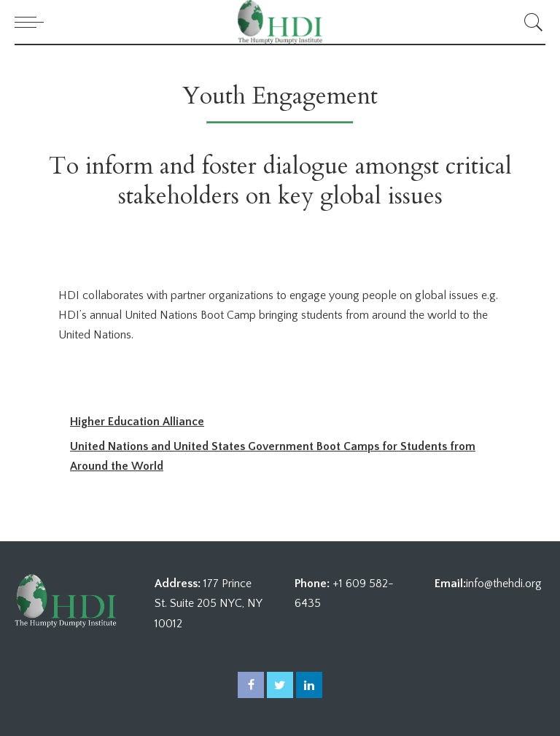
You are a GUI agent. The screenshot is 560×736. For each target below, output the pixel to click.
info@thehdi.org (504, 584)
